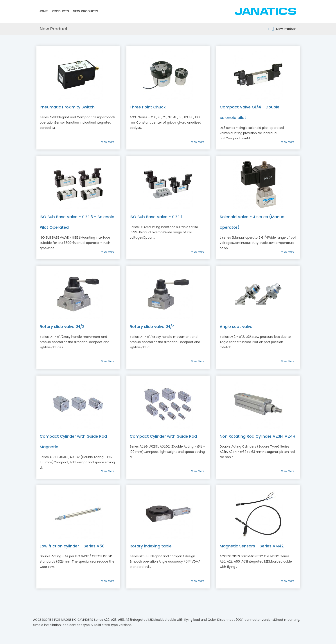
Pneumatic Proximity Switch (67, 107)
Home (43, 11)
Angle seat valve (236, 326)
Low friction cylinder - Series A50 (72, 546)
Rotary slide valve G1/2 (62, 326)
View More (108, 142)
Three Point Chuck (148, 107)
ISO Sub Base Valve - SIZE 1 (156, 217)
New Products (85, 11)
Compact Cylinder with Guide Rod (163, 436)
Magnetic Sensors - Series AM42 (252, 546)
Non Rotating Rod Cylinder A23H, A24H (257, 436)
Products (60, 11)
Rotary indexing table (151, 546)
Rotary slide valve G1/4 (152, 326)
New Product (286, 29)
